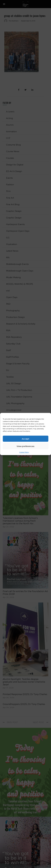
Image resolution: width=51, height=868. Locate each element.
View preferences (26, 446)
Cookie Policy (24, 452)
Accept (26, 439)
